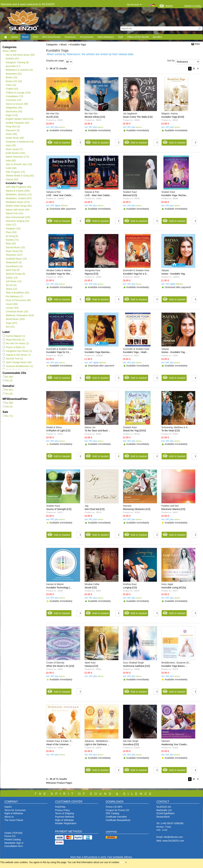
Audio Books (15, 153)
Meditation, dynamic (19, 194)
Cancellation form (14, 846)
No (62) (8, 390)
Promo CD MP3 (114, 807)
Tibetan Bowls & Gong (20, 176)
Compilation (14, 96)
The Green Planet (14, 820)
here (122, 862)
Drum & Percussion (18, 300)
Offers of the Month (138, 37)
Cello (11, 85)
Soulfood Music (16, 259)
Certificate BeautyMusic (118, 820)
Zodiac (12, 278)
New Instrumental (18, 217)
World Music (15, 319)
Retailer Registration (66, 823)
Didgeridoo (14, 108)
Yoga (11, 323)
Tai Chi (11, 285)
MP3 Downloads (51, 37)
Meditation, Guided (19, 198)
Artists (15, 37)
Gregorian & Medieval (20, 142)
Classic (12, 179)
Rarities (12, 240)
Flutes (11, 134)
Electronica (14, 111)
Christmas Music (17, 311)
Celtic (11, 168)
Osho (11, 225)
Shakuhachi (14, 262)
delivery (62, 127)
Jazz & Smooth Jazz (19, 164)
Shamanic (14, 255)
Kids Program (15, 172)
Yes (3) (8, 380)
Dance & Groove (17, 104)
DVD (35, 37)
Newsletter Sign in (14, 843)
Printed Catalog (13, 839)
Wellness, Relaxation (20, 315)
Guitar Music (15, 138)
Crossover (13, 100)
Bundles (157, 37)
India (11, 161)
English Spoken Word (19, 119)
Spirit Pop (13, 270)
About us (9, 817)
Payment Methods (65, 817)
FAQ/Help (60, 807)
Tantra (11, 289)
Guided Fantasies (17, 123)
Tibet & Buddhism (17, 293)
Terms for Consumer (15, 810)
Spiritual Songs (15, 274)
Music (25, 37)
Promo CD (10, 836)
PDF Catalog (112, 813)
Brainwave (14, 74)
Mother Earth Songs (19, 206)
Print (197, 44)
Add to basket (59, 142)
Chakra (12, 89)
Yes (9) (8, 394)
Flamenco (13, 130)
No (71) (8, 416)
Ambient (12, 59)
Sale (121, 37)
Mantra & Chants (18, 191)
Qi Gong (12, 236)
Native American (17, 157)
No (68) (8, 377)
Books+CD (14, 81)
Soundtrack (14, 266)
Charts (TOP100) (13, 833)
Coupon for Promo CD (117, 810)
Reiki (11, 244)
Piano (11, 232)
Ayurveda (13, 66)
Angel (12, 115)
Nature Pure (14, 213)
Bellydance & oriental (19, 70)
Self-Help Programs (18, 187)
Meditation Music (18, 202)
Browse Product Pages (60, 783)
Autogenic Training (17, 62)
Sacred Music (15, 247)
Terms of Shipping (65, 813)
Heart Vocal (14, 149)
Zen (10, 327)
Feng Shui (13, 126)
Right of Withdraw (14, 813)
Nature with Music (17, 210)
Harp (11, 145)
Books (11, 77)
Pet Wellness (14, 296)
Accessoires (87, 37)
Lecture (12, 308)
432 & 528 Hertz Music (20, 55)
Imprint (8, 807)
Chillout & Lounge (18, 93)
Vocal (12, 304)
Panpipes (13, 229)
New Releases (106, 37)
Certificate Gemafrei (116, 817)
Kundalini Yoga (14, 183)
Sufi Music (14, 281)
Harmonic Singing (17, 221)
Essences (70, 37)
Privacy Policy (62, 810)
